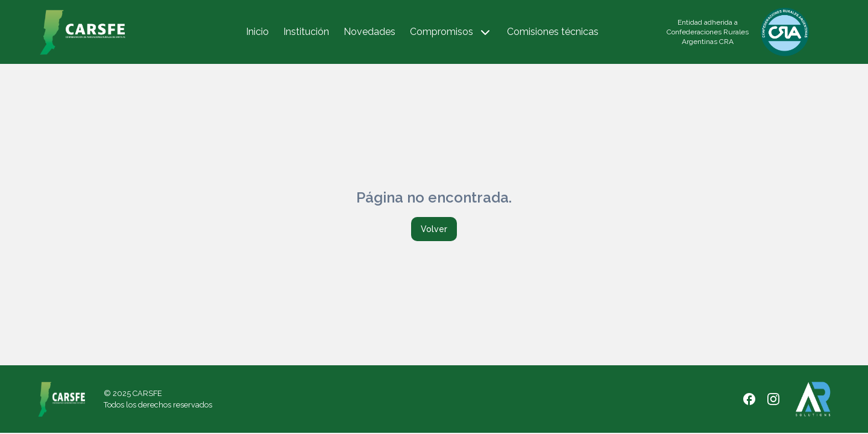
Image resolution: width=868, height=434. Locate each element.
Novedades (370, 32)
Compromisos (451, 33)
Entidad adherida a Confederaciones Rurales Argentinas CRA (708, 32)
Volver (434, 229)
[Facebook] (749, 399)
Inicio (257, 32)
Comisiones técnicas (553, 32)
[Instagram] (773, 399)
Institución (306, 32)
